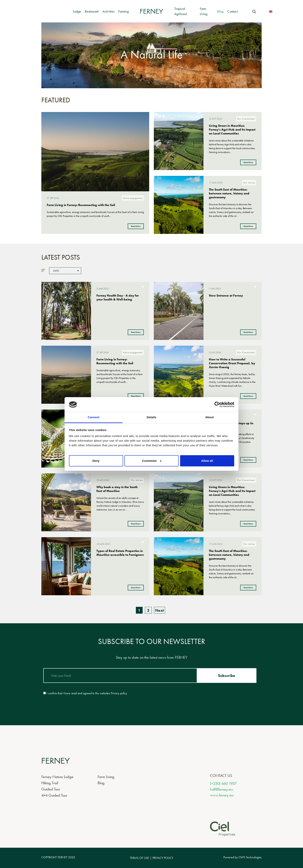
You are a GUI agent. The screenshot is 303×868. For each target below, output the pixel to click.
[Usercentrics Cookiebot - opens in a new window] (217, 404)
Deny (96, 461)
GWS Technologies (250, 857)
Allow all (207, 461)
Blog (220, 11)
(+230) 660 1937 (223, 783)
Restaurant (92, 11)
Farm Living (106, 777)
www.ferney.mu (222, 795)
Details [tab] (151, 417)
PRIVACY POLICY (163, 858)
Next (160, 610)
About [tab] (209, 417)
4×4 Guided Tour (54, 795)
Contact (232, 11)
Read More (136, 226)
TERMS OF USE (139, 858)
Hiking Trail (50, 783)
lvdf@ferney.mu (222, 789)
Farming (123, 11)
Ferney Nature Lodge (57, 777)
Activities (108, 11)
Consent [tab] (94, 417)
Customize (152, 461)
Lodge (77, 11)
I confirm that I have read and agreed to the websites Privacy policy (87, 693)
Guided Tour (51, 789)
